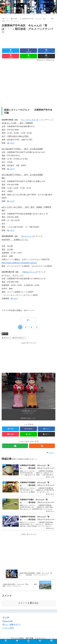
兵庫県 (5, 334)
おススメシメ (28, 236)
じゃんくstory (8, 628)
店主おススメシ (30, 272)
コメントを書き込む (29, 603)
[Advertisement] (29, 41)
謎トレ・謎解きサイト (12, 624)
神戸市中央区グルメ (19, 338)
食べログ (11, 143)
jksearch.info (8, 621)
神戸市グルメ (7, 338)
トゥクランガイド (30, 120)
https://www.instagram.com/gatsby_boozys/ (19, 263)
